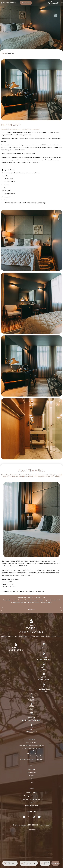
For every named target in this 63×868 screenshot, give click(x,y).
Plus (31, 782)
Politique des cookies (31, 796)
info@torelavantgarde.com (31, 748)
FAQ (31, 802)
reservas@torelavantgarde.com (32, 759)
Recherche (55, 863)
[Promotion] (46, 864)
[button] (52, 117)
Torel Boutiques (6, 637)
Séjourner (31, 769)
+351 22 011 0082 (32, 742)
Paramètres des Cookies (32, 799)
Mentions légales (31, 793)
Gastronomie (32, 773)
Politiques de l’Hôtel (32, 805)
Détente (31, 776)
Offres (31, 779)
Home (4, 53)
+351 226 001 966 (32, 754)
